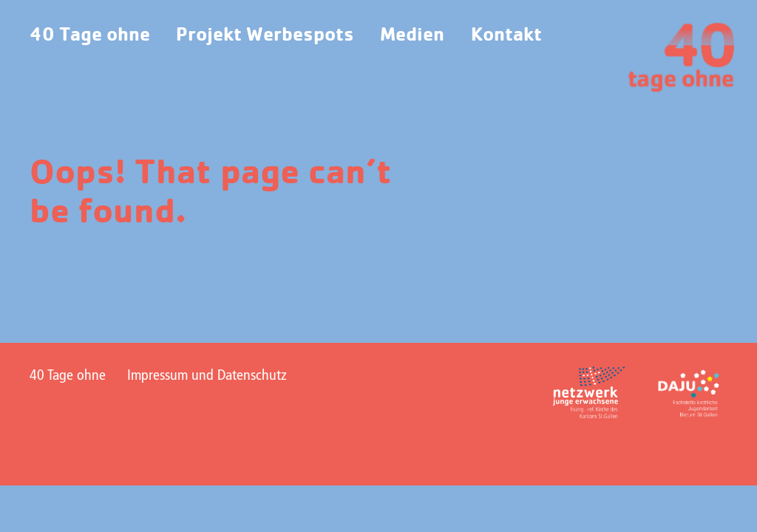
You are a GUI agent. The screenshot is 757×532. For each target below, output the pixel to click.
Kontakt (506, 35)
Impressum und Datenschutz (207, 376)
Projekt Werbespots (265, 35)
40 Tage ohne (90, 35)
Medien (412, 35)
